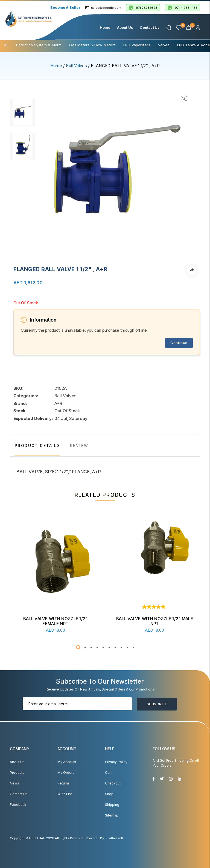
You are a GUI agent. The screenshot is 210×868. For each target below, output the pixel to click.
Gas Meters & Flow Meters (92, 45)
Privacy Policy (116, 762)
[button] (78, 647)
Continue (179, 343)
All (6, 45)
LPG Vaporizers (137, 45)
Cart (108, 773)
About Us (125, 27)
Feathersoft (114, 838)
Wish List (65, 794)
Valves (164, 45)
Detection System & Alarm (39, 45)
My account (67, 762)
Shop (109, 794)
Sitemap (112, 815)
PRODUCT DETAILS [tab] (37, 446)
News (14, 783)
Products (17, 773)
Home (105, 27)
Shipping (112, 805)
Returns (64, 783)
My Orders (66, 773)
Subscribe (157, 704)
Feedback (18, 805)
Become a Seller (65, 7)
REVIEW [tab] (79, 446)
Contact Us (150, 27)
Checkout (113, 783)
